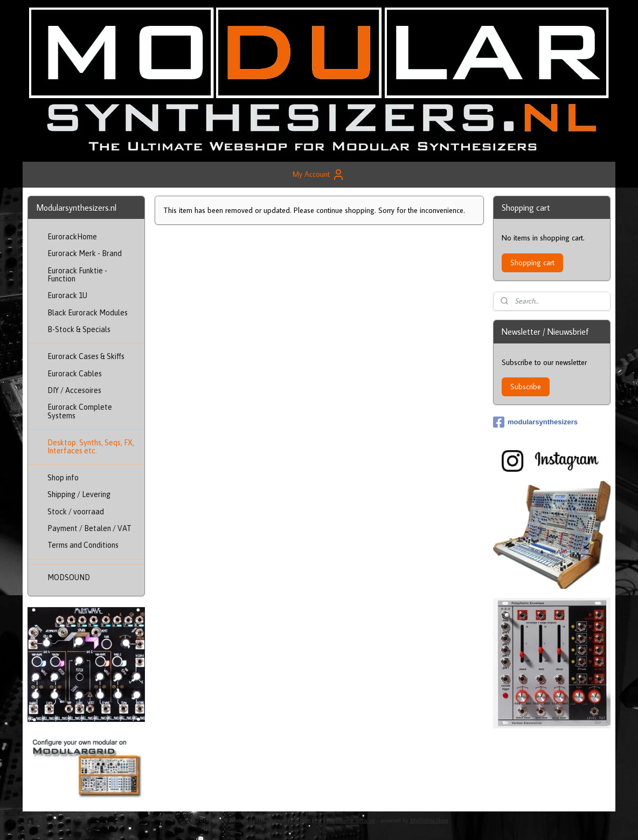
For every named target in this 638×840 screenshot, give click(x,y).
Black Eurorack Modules (88, 313)
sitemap (301, 820)
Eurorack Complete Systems (80, 411)
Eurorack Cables (75, 374)
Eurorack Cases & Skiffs (86, 356)
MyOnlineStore (429, 820)
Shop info (63, 478)
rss (318, 820)
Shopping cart (532, 263)
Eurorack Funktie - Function (77, 275)
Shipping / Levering (79, 494)
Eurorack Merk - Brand (85, 253)
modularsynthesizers (535, 422)
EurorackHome (72, 237)
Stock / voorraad (76, 512)
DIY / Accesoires (74, 390)
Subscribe (526, 387)
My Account (319, 175)
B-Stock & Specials (79, 329)
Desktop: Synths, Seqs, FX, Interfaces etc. (91, 447)
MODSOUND (69, 577)
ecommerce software (351, 820)
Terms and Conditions (83, 545)
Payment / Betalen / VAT (89, 528)
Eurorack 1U (67, 295)
